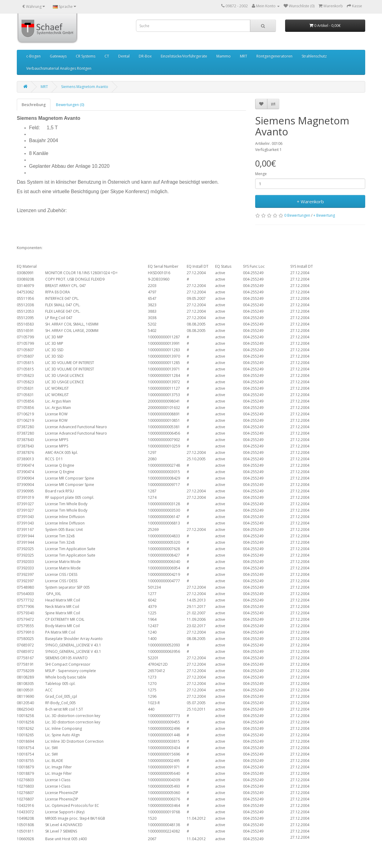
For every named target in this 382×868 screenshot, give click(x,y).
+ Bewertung (324, 215)
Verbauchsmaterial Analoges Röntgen (59, 68)
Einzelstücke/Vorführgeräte (184, 56)
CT (107, 56)
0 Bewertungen (297, 215)
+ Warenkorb (310, 201)
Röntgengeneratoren (274, 56)
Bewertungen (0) (70, 105)
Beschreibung (34, 105)
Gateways (58, 56)
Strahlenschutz (314, 56)
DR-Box (145, 56)
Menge (261, 174)
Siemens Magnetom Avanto (85, 87)
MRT (244, 56)
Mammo (224, 56)
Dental (124, 56)
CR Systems (86, 56)
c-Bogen (33, 56)
